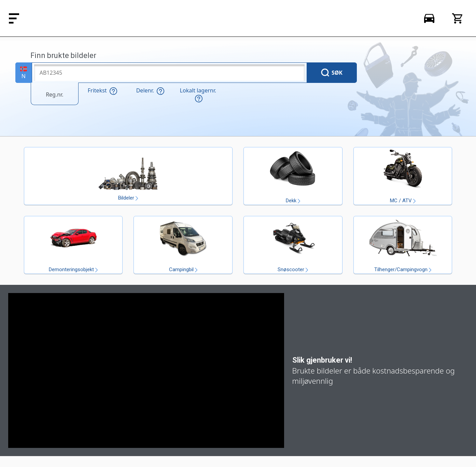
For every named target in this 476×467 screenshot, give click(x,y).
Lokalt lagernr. (198, 95)
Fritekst (102, 91)
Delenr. (150, 91)
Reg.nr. (54, 94)
